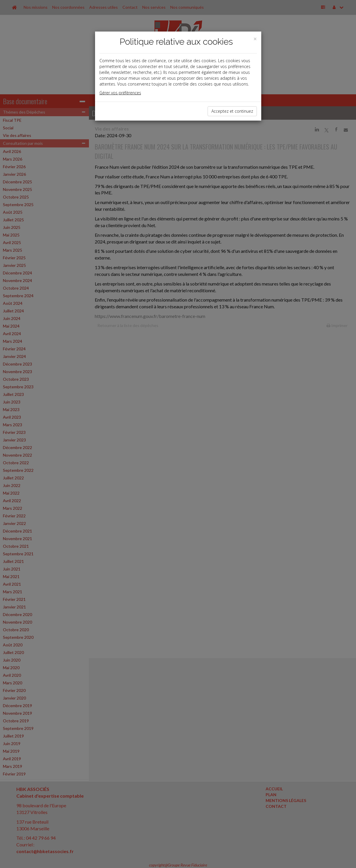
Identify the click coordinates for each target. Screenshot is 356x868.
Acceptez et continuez (232, 111)
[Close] (255, 39)
